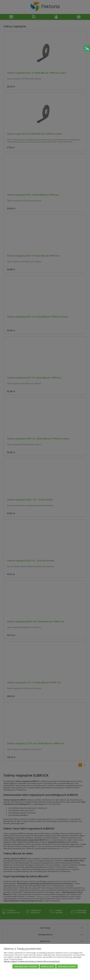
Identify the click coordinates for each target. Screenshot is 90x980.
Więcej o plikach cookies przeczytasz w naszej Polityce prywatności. (32, 961)
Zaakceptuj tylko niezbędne (26, 966)
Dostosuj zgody (48, 966)
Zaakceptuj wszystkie (67, 966)
